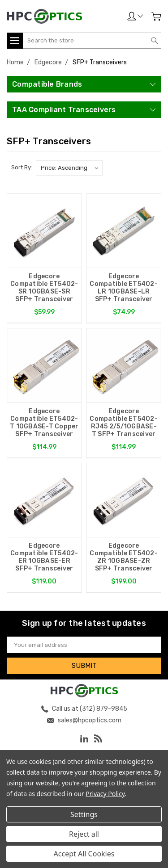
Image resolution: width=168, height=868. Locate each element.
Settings (84, 814)
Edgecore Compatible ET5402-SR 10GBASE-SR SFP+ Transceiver (44, 288)
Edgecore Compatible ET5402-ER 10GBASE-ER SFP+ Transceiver (44, 557)
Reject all (84, 834)
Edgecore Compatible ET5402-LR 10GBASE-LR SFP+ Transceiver (124, 288)
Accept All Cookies (84, 854)
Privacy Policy (105, 794)
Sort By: (22, 167)
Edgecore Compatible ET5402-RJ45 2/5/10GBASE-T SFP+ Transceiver (124, 423)
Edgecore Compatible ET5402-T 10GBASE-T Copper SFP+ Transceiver (44, 423)
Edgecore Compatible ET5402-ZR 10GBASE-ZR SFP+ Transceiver (124, 557)
